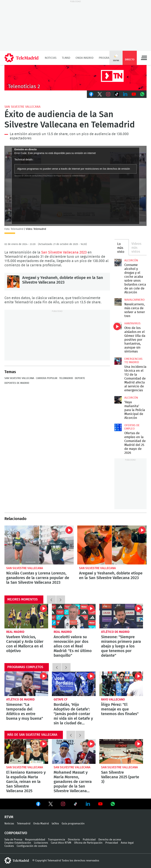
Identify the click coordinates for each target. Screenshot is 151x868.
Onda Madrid (84, 58)
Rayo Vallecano (113, 700)
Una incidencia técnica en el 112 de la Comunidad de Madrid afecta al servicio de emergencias (118, 361)
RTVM (9, 817)
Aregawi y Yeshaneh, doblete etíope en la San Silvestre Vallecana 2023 (13, 282)
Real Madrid (15, 632)
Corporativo (16, 833)
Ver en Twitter (51, 805)
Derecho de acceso (110, 840)
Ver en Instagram (63, 804)
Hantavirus (132, 323)
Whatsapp (142, 94)
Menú (144, 58)
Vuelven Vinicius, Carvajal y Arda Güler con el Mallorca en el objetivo (26, 616)
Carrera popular (47, 378)
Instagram (108, 94)
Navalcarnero (134, 300)
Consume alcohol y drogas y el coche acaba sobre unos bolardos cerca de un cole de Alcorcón (118, 263)
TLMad (66, 58)
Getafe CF (60, 700)
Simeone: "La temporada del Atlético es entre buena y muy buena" (26, 684)
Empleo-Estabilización (18, 843)
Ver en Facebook (38, 805)
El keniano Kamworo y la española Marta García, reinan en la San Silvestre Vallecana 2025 (26, 751)
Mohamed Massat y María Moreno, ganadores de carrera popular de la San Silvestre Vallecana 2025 (74, 751)
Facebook (91, 94)
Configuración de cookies (32, 846)
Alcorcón (131, 260)
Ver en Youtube (100, 804)
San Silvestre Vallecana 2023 (64, 252)
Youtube (134, 94)
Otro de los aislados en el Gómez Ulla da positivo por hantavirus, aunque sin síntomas (118, 326)
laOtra (55, 824)
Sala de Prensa (13, 840)
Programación (109, 58)
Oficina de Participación (88, 843)
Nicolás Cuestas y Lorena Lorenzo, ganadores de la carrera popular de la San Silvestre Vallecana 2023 (39, 545)
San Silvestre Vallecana (22, 107)
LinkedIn (125, 94)
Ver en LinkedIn (88, 804)
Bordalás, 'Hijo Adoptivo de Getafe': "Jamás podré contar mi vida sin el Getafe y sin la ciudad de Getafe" (74, 684)
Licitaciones (41, 843)
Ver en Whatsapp (113, 804)
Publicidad (89, 840)
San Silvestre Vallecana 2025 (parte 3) (121, 751)
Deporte (80, 378)
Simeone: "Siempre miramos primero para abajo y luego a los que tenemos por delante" (121, 616)
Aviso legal (127, 843)
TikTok (117, 94)
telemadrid (17, 861)
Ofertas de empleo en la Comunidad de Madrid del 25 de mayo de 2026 (118, 427)
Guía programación (73, 824)
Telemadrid (66, 378)
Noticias (51, 58)
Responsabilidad (35, 840)
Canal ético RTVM (61, 843)
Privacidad (112, 843)
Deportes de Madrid (17, 383)
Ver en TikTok (75, 805)
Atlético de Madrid (115, 632)
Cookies (9, 846)
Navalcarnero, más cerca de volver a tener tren (118, 302)
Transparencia (56, 840)
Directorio (74, 840)
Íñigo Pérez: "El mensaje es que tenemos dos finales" (121, 684)
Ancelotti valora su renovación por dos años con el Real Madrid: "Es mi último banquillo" (74, 616)
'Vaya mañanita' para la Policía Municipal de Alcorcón (118, 400)
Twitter (100, 94)
